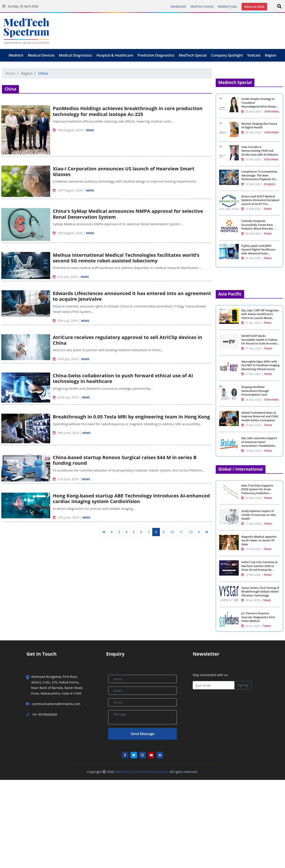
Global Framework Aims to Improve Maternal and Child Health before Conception (260, 416)
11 (181, 532)
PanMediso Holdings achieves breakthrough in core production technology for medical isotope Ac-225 (128, 111)
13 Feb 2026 (251, 549)
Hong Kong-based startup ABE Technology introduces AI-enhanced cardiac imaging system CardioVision (131, 498)
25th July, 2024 (66, 321)
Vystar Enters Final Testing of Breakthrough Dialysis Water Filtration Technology (260, 592)
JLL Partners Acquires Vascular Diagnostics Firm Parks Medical (258, 617)
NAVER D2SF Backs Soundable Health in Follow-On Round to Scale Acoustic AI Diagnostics (260, 342)
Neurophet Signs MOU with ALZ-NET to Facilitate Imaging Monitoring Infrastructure (260, 365)
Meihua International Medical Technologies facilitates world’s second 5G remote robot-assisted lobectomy (126, 258)
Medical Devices (41, 55)
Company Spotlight (227, 55)
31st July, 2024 (65, 277)
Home (10, 73)
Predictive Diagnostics (156, 55)
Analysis (270, 184)
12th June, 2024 (66, 517)
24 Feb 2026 (251, 159)
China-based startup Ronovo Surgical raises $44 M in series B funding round (125, 460)
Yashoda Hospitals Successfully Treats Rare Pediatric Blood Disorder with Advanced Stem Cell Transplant (257, 229)
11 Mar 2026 (252, 524)
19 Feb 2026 (251, 184)
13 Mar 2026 (252, 451)
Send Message (142, 734)
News (90, 130)
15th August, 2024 (68, 130)
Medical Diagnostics (75, 55)
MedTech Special (193, 55)
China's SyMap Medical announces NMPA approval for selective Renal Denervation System (128, 214)
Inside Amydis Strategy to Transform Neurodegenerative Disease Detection (259, 105)
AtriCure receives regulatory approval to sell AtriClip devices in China (128, 340)
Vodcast (254, 55)
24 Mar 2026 (251, 112)
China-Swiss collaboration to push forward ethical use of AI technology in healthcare (123, 378)
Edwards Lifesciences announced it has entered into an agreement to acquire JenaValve (132, 296)
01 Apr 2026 (251, 323)
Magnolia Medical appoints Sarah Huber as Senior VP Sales (259, 541)
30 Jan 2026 (251, 600)
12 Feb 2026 (251, 209)
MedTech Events (202, 6)
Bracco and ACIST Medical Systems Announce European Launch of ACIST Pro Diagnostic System (260, 202)
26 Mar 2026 (252, 400)
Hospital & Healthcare (115, 55)
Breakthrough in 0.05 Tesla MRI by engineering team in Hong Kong (131, 416)
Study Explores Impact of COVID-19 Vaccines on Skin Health (259, 515)
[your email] (214, 685)
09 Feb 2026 (251, 234)
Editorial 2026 (254, 7)
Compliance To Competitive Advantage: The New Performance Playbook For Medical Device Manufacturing (259, 179)
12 (191, 532)
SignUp (243, 685)
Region (271, 55)
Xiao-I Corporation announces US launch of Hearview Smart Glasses (124, 171)
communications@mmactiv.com (56, 704)
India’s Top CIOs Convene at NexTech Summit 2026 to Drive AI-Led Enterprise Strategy (259, 568)
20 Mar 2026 (252, 425)
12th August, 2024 (68, 190)
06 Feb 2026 (251, 258)
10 (172, 532)
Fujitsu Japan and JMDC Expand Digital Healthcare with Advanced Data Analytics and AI (258, 252)
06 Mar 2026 (251, 132)
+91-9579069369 (41, 714)
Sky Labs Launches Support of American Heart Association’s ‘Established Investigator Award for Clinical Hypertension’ (259, 446)
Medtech (16, 55)
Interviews (272, 111)
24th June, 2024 (66, 433)
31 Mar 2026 (252, 348)
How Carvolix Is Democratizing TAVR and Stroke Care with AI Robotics (260, 151)
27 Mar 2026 (252, 374)
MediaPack (178, 6)
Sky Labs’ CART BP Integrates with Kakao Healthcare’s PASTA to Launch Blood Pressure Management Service (260, 318)
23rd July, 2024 (66, 359)
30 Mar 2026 (252, 498)
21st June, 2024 (66, 479)
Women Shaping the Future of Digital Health (259, 126)
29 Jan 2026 (251, 626)
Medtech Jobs (227, 6)
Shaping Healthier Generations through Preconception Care (255, 391)
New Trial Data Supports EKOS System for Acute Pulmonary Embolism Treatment (257, 491)
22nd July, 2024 (66, 397)
